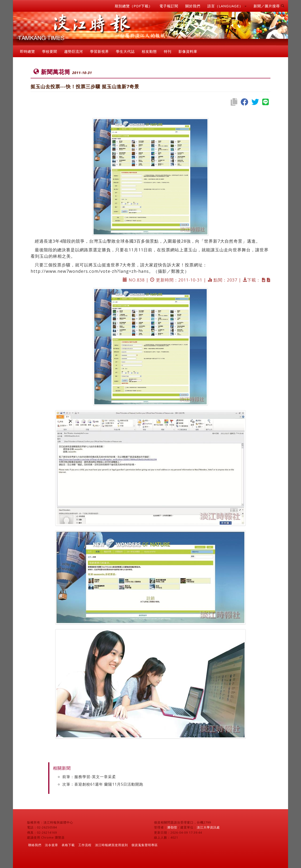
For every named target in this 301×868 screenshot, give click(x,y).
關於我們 (193, 6)
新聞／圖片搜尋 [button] (269, 6)
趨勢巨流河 (74, 51)
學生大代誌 (125, 51)
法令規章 (51, 845)
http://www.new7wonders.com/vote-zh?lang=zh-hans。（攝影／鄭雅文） (110, 271)
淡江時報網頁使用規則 (111, 845)
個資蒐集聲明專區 (145, 845)
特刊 (168, 51)
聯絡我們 (35, 845)
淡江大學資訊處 (208, 827)
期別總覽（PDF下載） (134, 6)
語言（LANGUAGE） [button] (227, 6)
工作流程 (85, 845)
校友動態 (149, 51)
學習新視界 (99, 51)
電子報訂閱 (169, 6)
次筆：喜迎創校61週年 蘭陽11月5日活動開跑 (103, 784)
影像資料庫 (188, 51)
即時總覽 (28, 51)
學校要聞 (50, 51)
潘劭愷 (172, 827)
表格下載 (68, 845)
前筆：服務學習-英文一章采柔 (89, 777)
